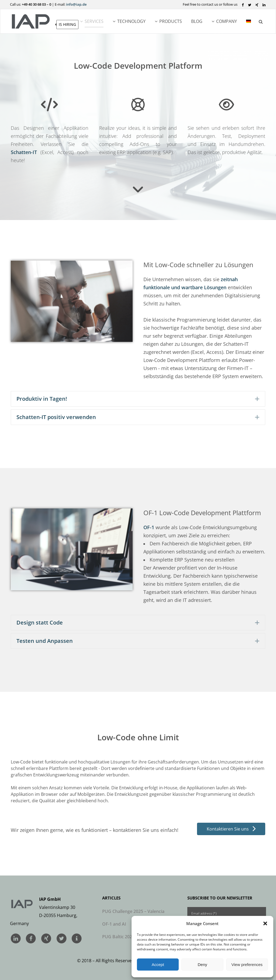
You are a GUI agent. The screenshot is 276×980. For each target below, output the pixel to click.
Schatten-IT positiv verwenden (56, 417)
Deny (202, 965)
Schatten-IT (24, 152)
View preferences (247, 965)
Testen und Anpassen (45, 641)
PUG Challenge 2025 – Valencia (133, 911)
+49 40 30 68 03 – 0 (37, 4)
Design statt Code (40, 623)
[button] (265, 923)
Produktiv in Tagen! (42, 399)
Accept (158, 965)
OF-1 (149, 527)
